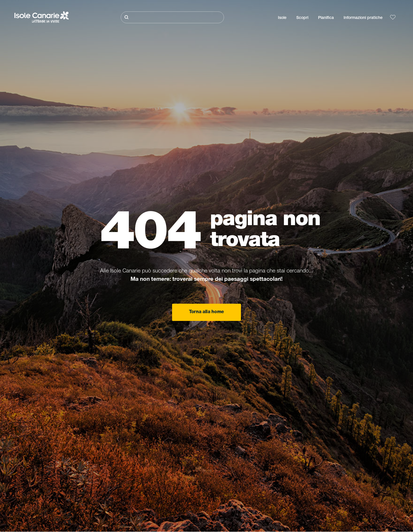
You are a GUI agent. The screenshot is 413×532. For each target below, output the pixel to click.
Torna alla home (206, 312)
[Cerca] (172, 17)
